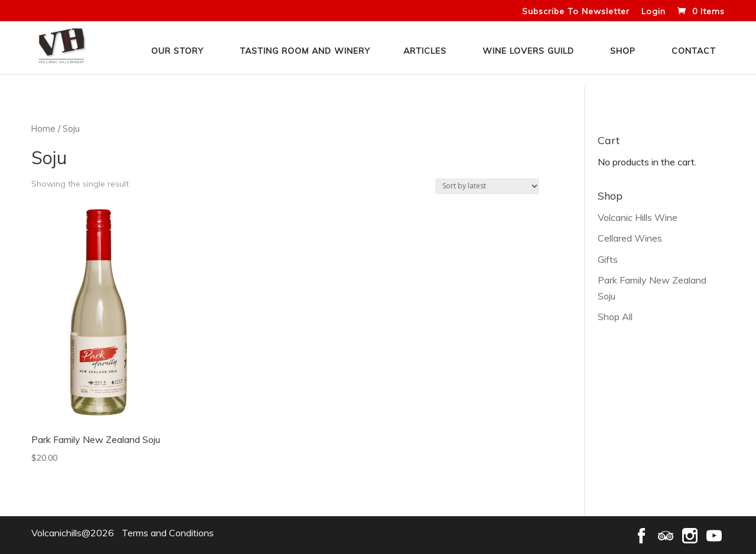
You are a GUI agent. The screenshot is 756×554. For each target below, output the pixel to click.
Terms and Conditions (168, 533)
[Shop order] (487, 186)
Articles (425, 51)
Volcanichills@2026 (73, 533)
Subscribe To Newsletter (576, 12)
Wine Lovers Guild (528, 51)
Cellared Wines (630, 238)
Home (43, 128)
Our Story (177, 51)
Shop (623, 51)
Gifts (608, 259)
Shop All (615, 317)
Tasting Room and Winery (305, 51)
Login (654, 12)
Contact (694, 51)
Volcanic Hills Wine (638, 217)
